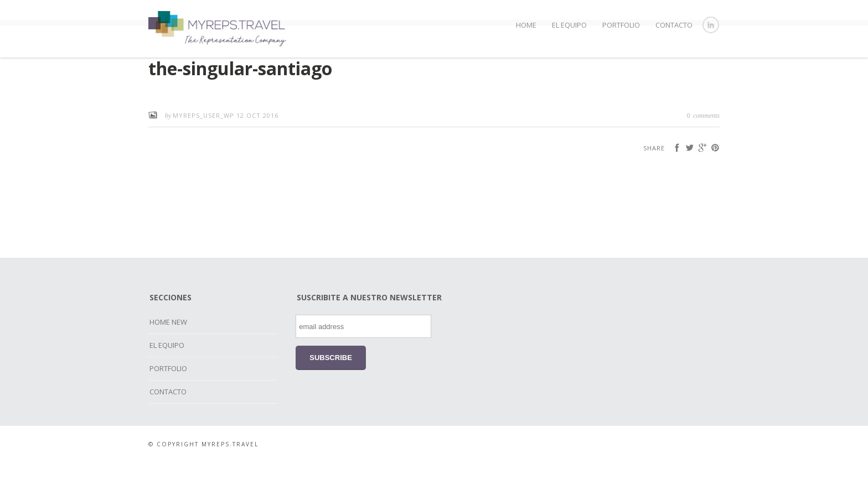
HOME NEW (168, 360)
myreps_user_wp (205, 153)
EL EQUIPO (569, 25)
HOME (526, 25)
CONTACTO (674, 25)
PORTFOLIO (621, 25)
